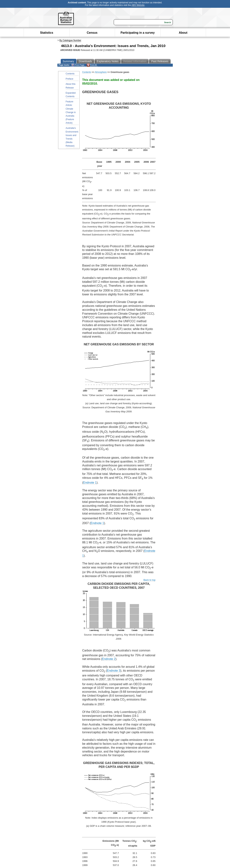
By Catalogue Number (70, 40)
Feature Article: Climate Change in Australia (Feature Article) (71, 112)
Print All (92, 65)
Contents (70, 74)
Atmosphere (101, 72)
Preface (69, 79)
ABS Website (138, 5)
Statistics (47, 33)
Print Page (78, 65)
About (183, 33)
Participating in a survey (138, 33)
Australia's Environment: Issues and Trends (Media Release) (72, 137)
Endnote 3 (114, 671)
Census (92, 33)
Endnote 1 (90, 483)
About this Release (71, 86)
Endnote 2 (109, 659)
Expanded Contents (71, 95)
